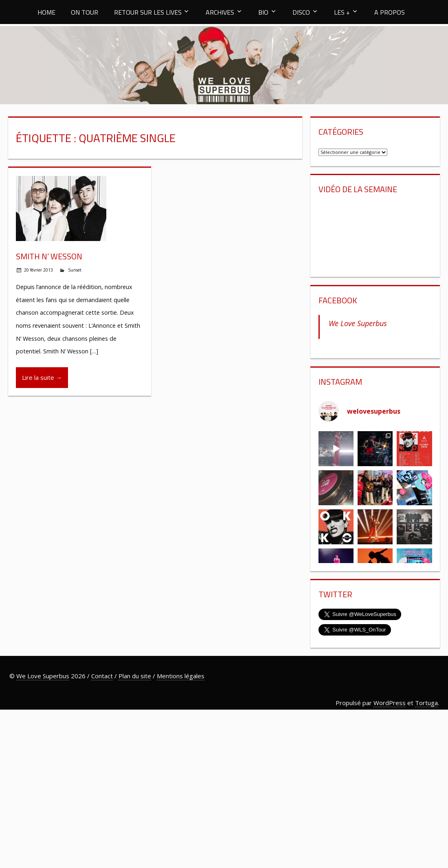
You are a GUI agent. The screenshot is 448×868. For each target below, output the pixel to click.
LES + (342, 12)
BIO (263, 12)
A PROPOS (390, 12)
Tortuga (426, 703)
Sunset (75, 270)
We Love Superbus (358, 323)
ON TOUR (85, 12)
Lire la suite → (42, 377)
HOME (46, 12)
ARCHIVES (220, 12)
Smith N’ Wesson (49, 256)
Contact (102, 676)
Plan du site (135, 676)
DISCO (301, 12)
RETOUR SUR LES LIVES (148, 12)
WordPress (390, 703)
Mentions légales (181, 676)
